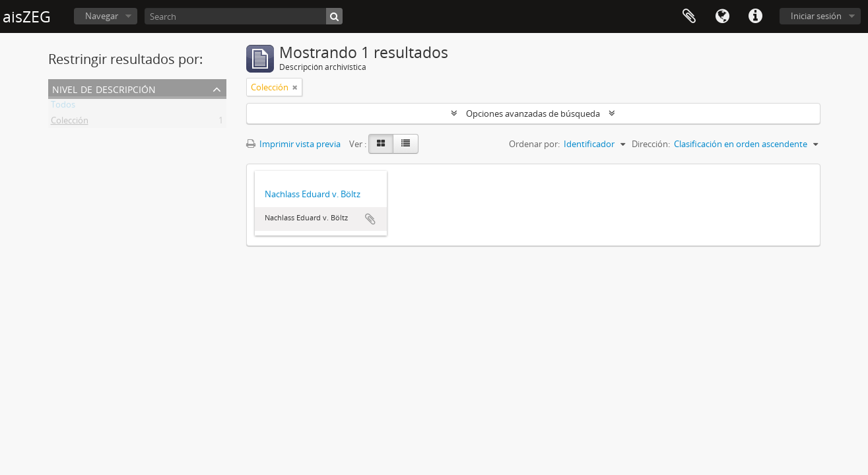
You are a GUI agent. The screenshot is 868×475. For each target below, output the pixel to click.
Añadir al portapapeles (370, 219)
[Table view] (406, 144)
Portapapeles (689, 16)
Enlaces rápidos (755, 16)
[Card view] (381, 144)
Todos (63, 107)
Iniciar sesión (816, 16)
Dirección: (651, 144)
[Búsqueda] (334, 16)
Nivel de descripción (104, 88)
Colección (70, 123)
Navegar (102, 16)
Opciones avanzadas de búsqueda (533, 113)
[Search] (244, 16)
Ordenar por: (534, 144)
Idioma (722, 16)
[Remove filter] (295, 87)
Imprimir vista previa (293, 144)
